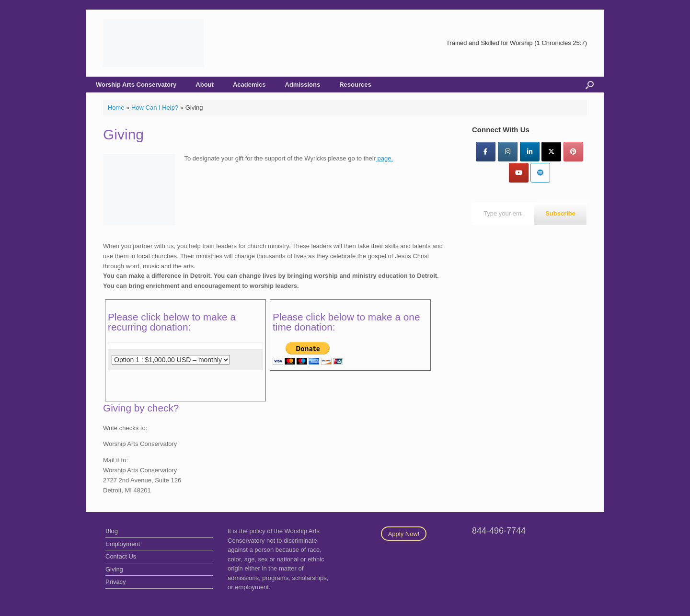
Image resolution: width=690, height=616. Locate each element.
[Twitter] (551, 152)
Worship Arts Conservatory (136, 85)
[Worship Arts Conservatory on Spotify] (540, 173)
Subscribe (560, 213)
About (205, 85)
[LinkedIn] (530, 152)
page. (384, 158)
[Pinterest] (573, 152)
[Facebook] (486, 152)
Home (116, 108)
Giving (114, 569)
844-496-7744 (499, 531)
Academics (249, 85)
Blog (112, 531)
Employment (123, 544)
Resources (355, 85)
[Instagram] (508, 152)
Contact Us (121, 556)
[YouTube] (519, 173)
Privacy (116, 582)
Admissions (303, 85)
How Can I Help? (155, 108)
